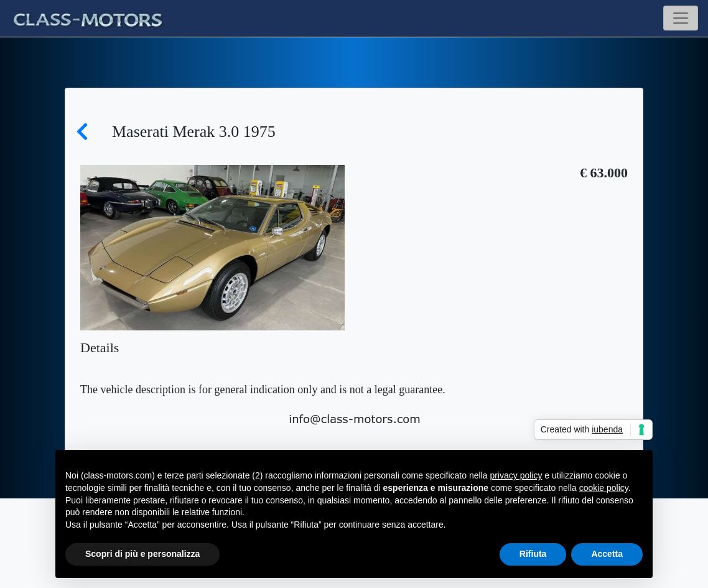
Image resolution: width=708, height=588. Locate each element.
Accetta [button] (607, 554)
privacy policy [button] (516, 475)
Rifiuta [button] (533, 554)
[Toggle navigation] (681, 18)
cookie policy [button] (604, 488)
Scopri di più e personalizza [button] (142, 554)
